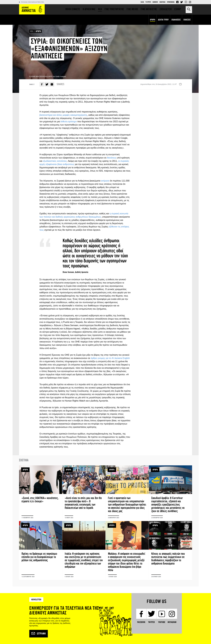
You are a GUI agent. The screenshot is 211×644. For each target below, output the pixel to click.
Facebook (177, 2)
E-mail (52, 84)
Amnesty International (32, 9)
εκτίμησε (105, 181)
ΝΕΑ (32, 31)
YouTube (186, 2)
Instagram (190, 2)
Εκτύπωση (180, 84)
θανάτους (112, 158)
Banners (155, 2)
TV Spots (148, 2)
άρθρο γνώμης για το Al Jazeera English (110, 358)
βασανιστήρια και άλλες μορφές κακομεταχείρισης (63, 115)
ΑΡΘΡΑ (38, 31)
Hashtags (162, 2)
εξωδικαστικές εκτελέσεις (55, 161)
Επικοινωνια (171, 2)
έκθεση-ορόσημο (69, 122)
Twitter (182, 2)
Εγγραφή (39, 634)
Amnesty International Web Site (33, 2)
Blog (142, 2)
